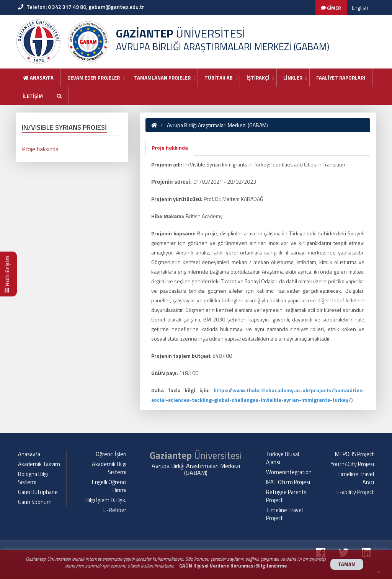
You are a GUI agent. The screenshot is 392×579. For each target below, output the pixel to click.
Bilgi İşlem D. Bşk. (106, 500)
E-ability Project (355, 492)
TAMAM (347, 564)
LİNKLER (293, 78)
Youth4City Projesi (352, 464)
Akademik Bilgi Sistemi (109, 468)
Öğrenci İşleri (111, 454)
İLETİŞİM (33, 96)
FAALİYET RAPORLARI (341, 78)
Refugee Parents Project (286, 496)
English (360, 7)
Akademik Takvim (39, 464)
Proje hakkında (170, 148)
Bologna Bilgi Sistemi (33, 478)
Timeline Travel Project (284, 514)
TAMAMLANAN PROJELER (162, 78)
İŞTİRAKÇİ (258, 78)
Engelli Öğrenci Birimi (109, 486)
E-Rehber (115, 510)
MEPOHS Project (354, 454)
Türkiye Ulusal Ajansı (283, 458)
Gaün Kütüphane (38, 492)
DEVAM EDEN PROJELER (94, 78)
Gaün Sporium (35, 502)
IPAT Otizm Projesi (288, 482)
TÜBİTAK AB (219, 78)
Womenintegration (289, 472)
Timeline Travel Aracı (356, 478)
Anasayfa (38, 78)
